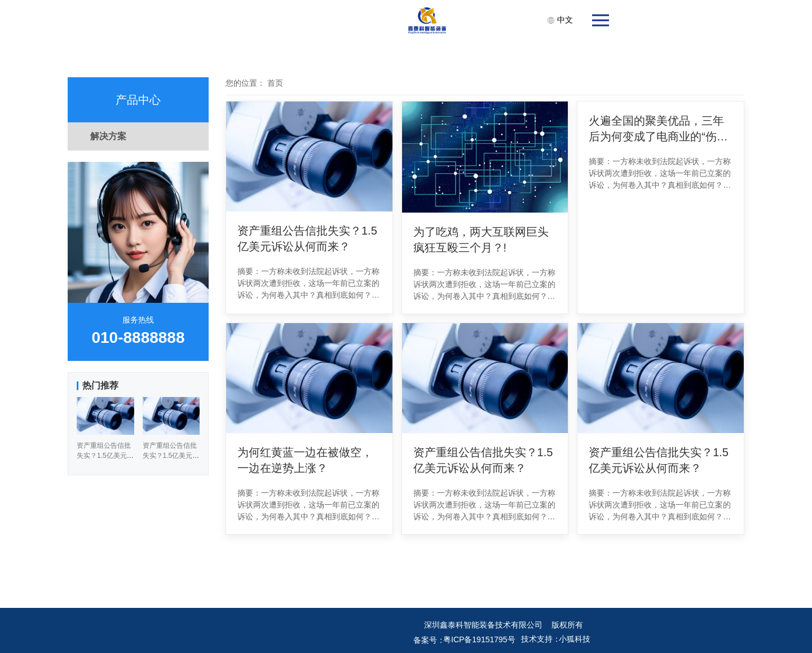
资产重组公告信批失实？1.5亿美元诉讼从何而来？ (307, 239)
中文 (560, 20)
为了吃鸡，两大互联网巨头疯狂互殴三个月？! (481, 240)
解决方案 (108, 136)
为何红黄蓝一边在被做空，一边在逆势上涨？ (305, 460)
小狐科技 (575, 639)
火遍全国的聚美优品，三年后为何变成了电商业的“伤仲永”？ (658, 129)
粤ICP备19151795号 (479, 639)
